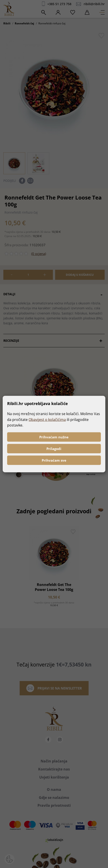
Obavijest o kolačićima (47, 420)
